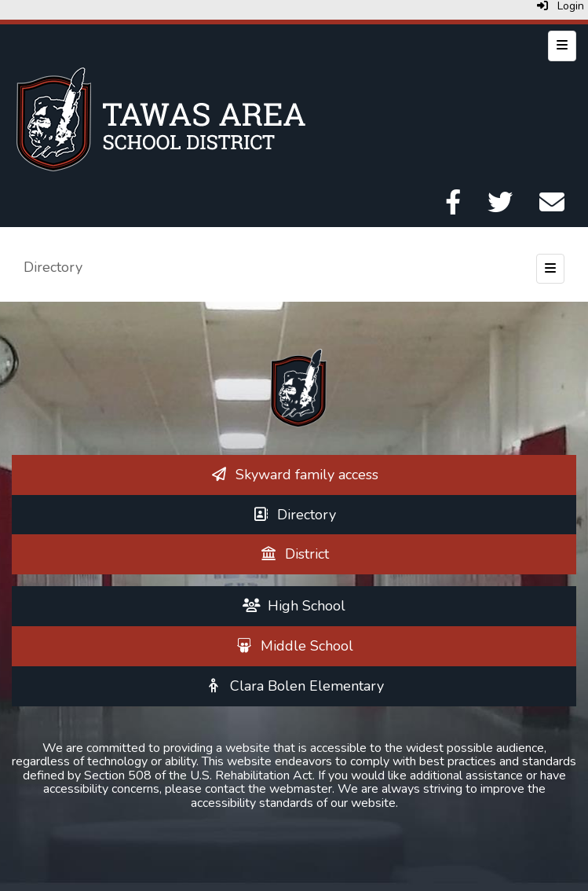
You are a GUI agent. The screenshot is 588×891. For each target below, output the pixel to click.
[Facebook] (453, 207)
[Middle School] (294, 646)
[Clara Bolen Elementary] (294, 686)
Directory (53, 267)
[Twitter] (500, 207)
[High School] (294, 606)
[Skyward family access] (294, 475)
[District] (294, 554)
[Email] (552, 207)
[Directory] (294, 515)
